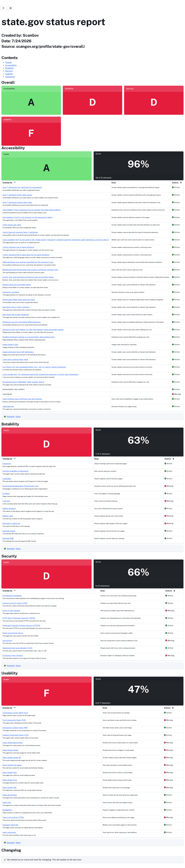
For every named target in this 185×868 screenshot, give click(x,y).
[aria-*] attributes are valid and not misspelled (22, 187)
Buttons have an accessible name (17, 285)
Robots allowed (9, 508)
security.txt (7, 641)
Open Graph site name (12, 765)
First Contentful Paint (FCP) (14, 720)
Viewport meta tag (10, 825)
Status (18, 417)
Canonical (7, 464)
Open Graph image (10, 750)
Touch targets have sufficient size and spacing (22, 399)
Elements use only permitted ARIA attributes (22, 322)
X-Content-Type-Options (13, 655)
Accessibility (11, 65)
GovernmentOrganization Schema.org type (20, 486)
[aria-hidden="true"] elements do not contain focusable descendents (32, 210)
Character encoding (11, 292)
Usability (9, 74)
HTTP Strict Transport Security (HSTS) (19, 618)
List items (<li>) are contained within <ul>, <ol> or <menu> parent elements (34, 367)
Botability (10, 68)
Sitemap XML (8, 538)
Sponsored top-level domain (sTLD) (17, 648)
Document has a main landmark (16, 314)
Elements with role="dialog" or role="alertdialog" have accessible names (33, 330)
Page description (10, 795)
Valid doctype (8, 406)
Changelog (10, 77)
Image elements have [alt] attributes (18, 352)
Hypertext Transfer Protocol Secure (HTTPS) (21, 625)
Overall (8, 62)
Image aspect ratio (10, 344)
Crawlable (7, 479)
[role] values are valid (12, 225)
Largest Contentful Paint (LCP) (16, 735)
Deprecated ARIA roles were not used (19, 300)
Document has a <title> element (16, 307)
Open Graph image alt (12, 758)
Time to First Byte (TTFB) (13, 817)
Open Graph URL (10, 788)
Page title (7, 802)
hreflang (6, 494)
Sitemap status (9, 531)
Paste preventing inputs (13, 633)
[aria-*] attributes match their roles (17, 202)
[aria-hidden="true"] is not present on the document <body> (28, 217)
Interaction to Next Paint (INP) (15, 728)
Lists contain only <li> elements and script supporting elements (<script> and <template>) (41, 374)
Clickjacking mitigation (12, 596)
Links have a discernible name (15, 359)
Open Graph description (13, 743)
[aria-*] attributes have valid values (17, 195)
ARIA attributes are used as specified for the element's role (28, 262)
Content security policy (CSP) (15, 603)
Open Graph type (10, 780)
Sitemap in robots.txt (11, 523)
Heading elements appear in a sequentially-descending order (29, 337)
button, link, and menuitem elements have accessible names (28, 277)
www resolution (9, 832)
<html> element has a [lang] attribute (18, 247)
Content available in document (15, 471)
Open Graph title (10, 772)
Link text (6, 501)
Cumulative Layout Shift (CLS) (15, 713)
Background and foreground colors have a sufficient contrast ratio (30, 270)
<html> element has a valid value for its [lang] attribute (26, 255)
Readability (7, 810)
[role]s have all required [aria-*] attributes (20, 232)
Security (9, 71)
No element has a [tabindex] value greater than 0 (23, 382)
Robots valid (8, 516)
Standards (11, 417)
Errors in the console (11, 611)
